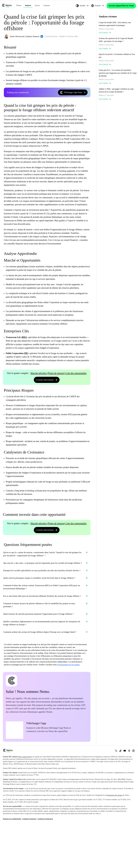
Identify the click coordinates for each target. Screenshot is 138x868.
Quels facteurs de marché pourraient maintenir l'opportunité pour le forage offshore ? (46, 645)
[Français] (98, 6)
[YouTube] (125, 792)
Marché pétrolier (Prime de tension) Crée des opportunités (58, 374)
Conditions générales (29, 860)
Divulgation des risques (115, 836)
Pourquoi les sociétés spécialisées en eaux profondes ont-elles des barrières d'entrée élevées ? (46, 583)
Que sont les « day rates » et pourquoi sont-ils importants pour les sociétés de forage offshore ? (46, 570)
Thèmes (19, 6)
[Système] (83, 6)
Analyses (28, 6)
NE (26, 355)
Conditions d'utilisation (45, 860)
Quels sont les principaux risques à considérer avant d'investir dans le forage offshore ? (46, 595)
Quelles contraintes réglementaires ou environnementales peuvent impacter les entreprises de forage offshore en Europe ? (46, 658)
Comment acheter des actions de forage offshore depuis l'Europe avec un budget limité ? (46, 671)
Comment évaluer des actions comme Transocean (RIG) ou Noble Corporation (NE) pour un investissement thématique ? (46, 608)
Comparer (47, 6)
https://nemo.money (25, 798)
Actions (37, 6)
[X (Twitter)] (116, 792)
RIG (24, 339)
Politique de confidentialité (12, 860)
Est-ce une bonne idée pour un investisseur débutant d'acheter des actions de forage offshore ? (46, 620)
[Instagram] (133, 792)
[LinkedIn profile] (42, 38)
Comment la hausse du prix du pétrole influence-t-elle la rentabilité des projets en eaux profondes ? (46, 633)
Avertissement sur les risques (68, 706)
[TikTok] (120, 792)
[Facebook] (129, 792)
